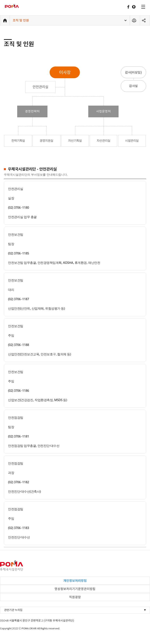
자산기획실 (75, 141)
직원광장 (75, 597)
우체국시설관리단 (17, 6)
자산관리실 (104, 141)
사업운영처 (103, 111)
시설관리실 (132, 141)
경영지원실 (46, 141)
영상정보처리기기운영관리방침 (75, 589)
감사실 (133, 86)
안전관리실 (40, 87)
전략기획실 (18, 141)
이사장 (65, 72)
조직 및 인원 (21, 20)
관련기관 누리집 (75, 610)
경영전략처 (32, 111)
